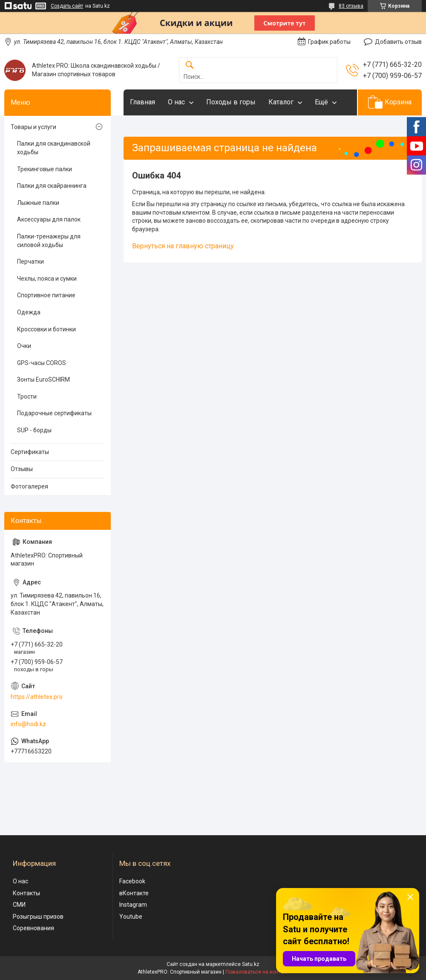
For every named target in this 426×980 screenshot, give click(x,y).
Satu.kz (251, 964)
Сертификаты (30, 452)
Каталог (281, 102)
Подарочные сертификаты (54, 413)
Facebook (132, 881)
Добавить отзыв (398, 42)
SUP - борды (34, 430)
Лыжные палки (38, 203)
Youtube (131, 917)
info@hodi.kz (28, 724)
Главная (142, 102)
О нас (176, 102)
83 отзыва (351, 6)
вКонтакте (134, 893)
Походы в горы (231, 102)
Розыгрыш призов (38, 917)
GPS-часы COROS (42, 363)
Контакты (26, 893)
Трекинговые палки (45, 169)
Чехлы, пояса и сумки (47, 279)
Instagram (133, 905)
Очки (24, 346)
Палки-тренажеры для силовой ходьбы (49, 241)
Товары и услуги (33, 127)
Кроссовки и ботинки (46, 329)
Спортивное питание (46, 295)
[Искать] (190, 65)
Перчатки (30, 262)
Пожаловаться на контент (257, 972)
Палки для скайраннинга (52, 186)
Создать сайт (67, 6)
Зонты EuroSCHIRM (43, 379)
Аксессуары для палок (49, 219)
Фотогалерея (29, 486)
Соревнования (33, 928)
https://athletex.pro (37, 697)
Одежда (29, 312)
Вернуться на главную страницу (183, 246)
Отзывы (22, 469)
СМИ (19, 905)
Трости (27, 397)
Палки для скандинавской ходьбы (54, 148)
